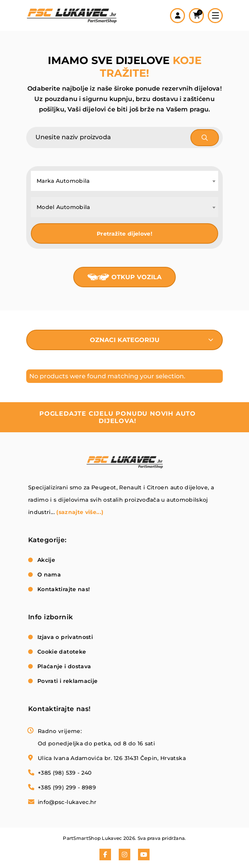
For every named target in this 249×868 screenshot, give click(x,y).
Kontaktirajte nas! (64, 589)
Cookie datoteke (62, 652)
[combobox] (124, 181)
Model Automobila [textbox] (63, 207)
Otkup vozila (136, 277)
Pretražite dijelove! (124, 234)
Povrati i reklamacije (67, 681)
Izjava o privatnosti (65, 637)
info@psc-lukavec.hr (67, 802)
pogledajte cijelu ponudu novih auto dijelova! (118, 417)
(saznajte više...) (80, 512)
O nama (49, 575)
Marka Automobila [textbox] (63, 181)
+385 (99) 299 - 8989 (67, 787)
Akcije (46, 560)
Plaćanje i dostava (64, 666)
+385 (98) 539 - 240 (65, 773)
